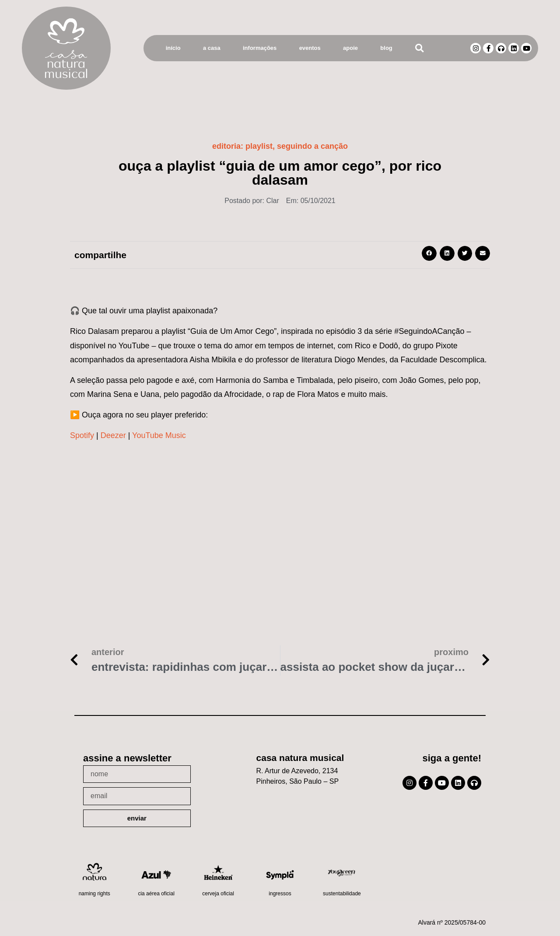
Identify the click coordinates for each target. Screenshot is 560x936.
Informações (260, 48)
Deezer (113, 435)
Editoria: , (280, 146)
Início (173, 48)
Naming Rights (94, 894)
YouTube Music (159, 435)
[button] (419, 48)
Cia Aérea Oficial (156, 894)
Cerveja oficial (218, 894)
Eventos (310, 48)
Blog (386, 48)
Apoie (350, 48)
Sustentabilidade (342, 894)
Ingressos (280, 894)
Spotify (82, 435)
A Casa (212, 48)
